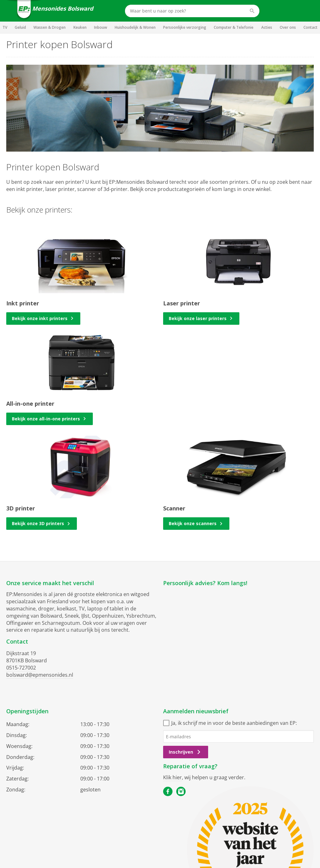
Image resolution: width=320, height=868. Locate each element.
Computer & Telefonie (234, 27)
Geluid (20, 27)
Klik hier (172, 777)
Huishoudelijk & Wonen (135, 27)
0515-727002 (21, 668)
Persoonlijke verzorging (185, 27)
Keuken (80, 27)
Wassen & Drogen (50, 27)
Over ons (288, 27)
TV (5, 27)
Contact (310, 27)
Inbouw (101, 27)
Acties (267, 27)
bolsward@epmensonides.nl (40, 675)
